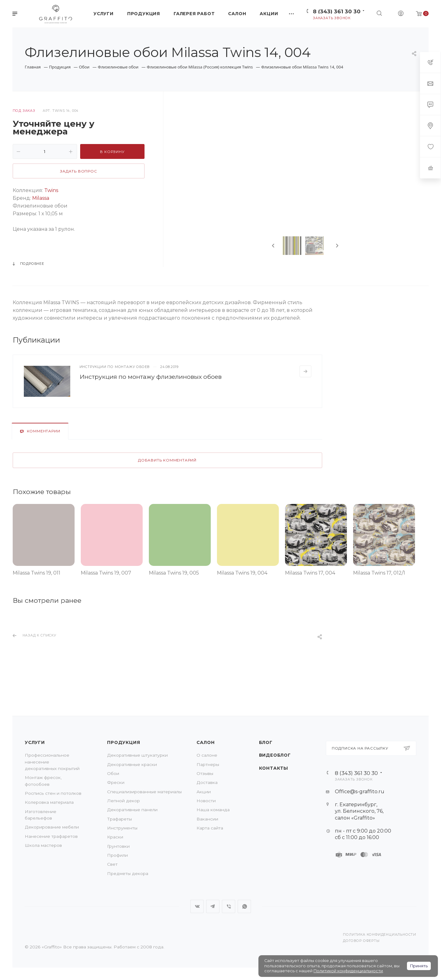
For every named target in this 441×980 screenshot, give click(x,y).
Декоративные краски (132, 764)
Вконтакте (197, 906)
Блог (266, 742)
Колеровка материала (49, 802)
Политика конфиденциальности (380, 935)
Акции (204, 792)
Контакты (274, 768)
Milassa (40, 198)
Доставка (207, 782)
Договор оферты (361, 941)
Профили (117, 855)
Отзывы (205, 773)
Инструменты (122, 828)
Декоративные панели (132, 810)
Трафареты (119, 819)
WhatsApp (244, 906)
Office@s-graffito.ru (360, 792)
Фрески (116, 782)
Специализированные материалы (144, 792)
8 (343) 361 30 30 (337, 11)
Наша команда (213, 810)
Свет (112, 864)
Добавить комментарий (167, 460)
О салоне (207, 755)
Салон (205, 742)
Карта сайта (210, 828)
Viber (229, 906)
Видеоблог (275, 755)
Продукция (123, 742)
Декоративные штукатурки (137, 755)
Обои (113, 773)
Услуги (35, 742)
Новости (206, 801)
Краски (115, 837)
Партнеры (208, 764)
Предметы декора (128, 873)
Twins (51, 190)
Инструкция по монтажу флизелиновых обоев (151, 377)
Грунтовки (118, 846)
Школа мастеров (43, 845)
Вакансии (207, 819)
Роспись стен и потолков (53, 793)
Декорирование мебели (52, 827)
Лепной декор (123, 801)
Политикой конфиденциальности (348, 971)
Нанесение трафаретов (51, 836)
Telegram (213, 906)
